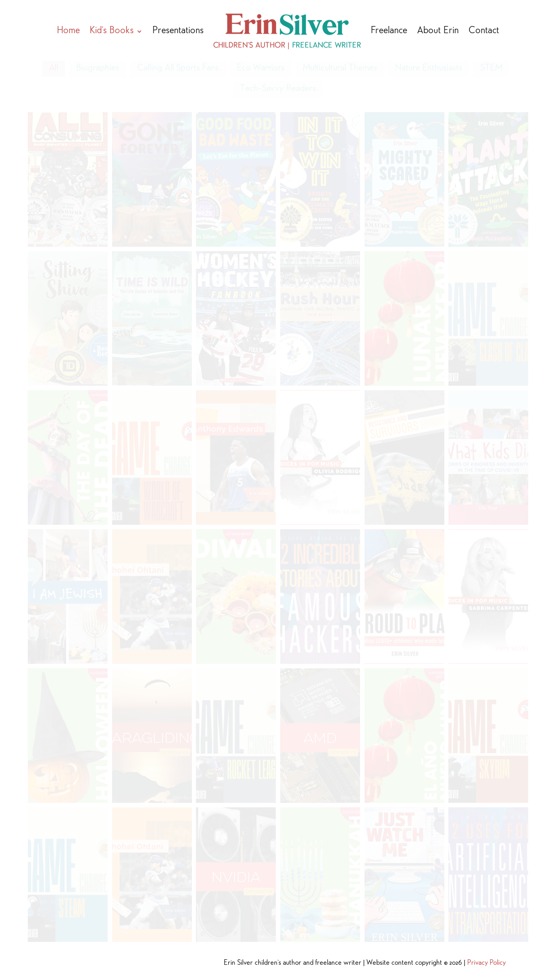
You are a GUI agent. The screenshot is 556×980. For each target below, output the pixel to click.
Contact (484, 31)
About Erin (438, 31)
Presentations (178, 31)
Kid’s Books (112, 31)
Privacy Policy (486, 963)
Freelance (389, 31)
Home (68, 31)
